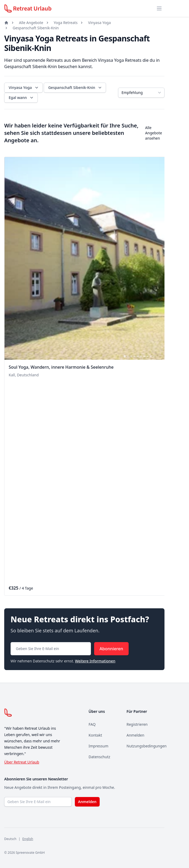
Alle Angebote (31, 23)
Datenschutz (99, 757)
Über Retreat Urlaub (22, 762)
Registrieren (137, 724)
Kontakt (95, 735)
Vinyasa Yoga (99, 23)
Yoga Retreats (66, 23)
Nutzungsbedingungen (147, 746)
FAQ (92, 724)
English (28, 839)
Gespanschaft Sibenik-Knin (36, 28)
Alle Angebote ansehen (154, 133)
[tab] (125, 356)
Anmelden (135, 735)
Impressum (98, 746)
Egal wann (21, 98)
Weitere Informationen (95, 661)
